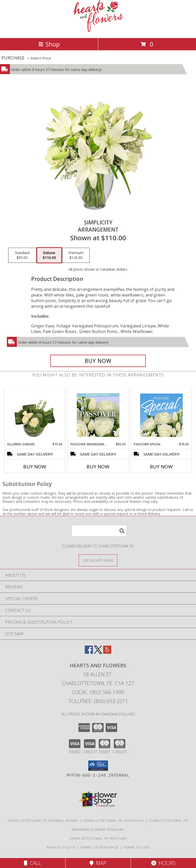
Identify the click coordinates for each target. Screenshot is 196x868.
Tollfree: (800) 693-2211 (98, 701)
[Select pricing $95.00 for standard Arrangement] (22, 255)
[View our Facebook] (89, 652)
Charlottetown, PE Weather (98, 838)
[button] (98, 766)
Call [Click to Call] (33, 863)
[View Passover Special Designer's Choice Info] (161, 415)
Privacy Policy (61, 847)
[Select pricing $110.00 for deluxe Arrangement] (49, 255)
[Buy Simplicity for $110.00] (98, 361)
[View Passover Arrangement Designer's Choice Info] (98, 415)
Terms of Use (136, 847)
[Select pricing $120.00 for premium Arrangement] (76, 255)
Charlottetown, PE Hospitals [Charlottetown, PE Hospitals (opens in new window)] (114, 821)
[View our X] (98, 652)
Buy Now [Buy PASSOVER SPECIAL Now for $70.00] (161, 467)
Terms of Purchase (99, 847)
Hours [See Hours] (163, 863)
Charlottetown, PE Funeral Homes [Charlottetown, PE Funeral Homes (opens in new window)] (43, 821)
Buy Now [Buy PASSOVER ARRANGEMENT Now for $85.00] (98, 467)
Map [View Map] (98, 863)
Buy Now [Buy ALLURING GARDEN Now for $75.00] (35, 467)
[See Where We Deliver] (98, 560)
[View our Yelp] (107, 652)
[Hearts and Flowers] (98, 31)
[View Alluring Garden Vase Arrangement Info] (35, 415)
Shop (49, 44)
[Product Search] (99, 531)
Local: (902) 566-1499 (98, 692)
